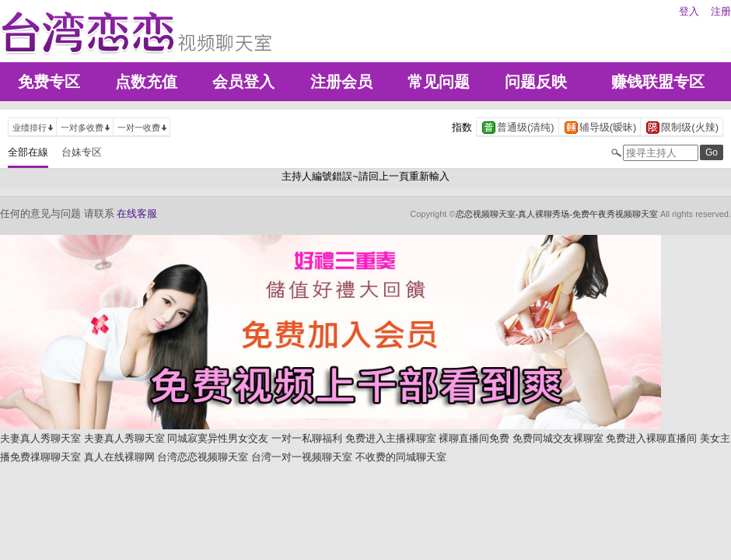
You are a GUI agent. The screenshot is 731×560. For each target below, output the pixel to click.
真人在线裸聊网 (119, 457)
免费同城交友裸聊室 (558, 438)
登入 (689, 11)
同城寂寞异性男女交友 (218, 438)
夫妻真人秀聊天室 (40, 438)
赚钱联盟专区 (658, 82)
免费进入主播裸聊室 (391, 438)
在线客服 (137, 213)
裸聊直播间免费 (474, 438)
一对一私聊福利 (307, 438)
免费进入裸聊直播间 (651, 438)
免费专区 (49, 82)
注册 (721, 11)
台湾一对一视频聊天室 (302, 457)
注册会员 (341, 82)
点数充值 (146, 82)
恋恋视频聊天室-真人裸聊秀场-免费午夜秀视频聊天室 (557, 214)
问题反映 (536, 82)
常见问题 (439, 82)
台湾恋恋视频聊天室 (203, 457)
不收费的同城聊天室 (401, 457)
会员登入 (243, 82)
